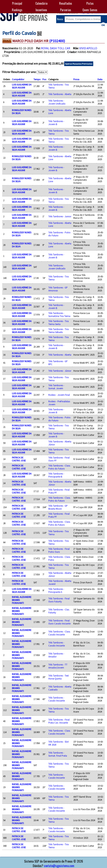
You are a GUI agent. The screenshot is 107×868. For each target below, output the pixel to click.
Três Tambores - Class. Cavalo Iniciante (59, 633)
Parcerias (66, 10)
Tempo (37, 79)
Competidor (18, 79)
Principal (17, 3)
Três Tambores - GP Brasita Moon (58, 507)
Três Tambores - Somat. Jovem (56, 387)
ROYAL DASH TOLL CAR (56, 48)
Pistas (90, 3)
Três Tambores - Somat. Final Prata (58, 754)
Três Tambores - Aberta (60, 94)
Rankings (17, 10)
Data (100, 79)
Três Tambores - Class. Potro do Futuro (59, 467)
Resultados (66, 3)
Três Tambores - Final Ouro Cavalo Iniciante (59, 622)
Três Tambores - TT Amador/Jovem (58, 666)
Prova (76, 79)
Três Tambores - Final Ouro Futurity (59, 600)
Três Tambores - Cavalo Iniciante (57, 644)
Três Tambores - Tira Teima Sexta (59, 323)
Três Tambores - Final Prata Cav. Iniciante (59, 721)
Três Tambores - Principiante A (56, 590)
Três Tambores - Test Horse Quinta (59, 677)
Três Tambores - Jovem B (56, 123)
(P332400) (57, 41)
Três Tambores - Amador (56, 655)
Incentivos (41, 10)
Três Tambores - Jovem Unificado (57, 102)
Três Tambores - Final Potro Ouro (59, 550)
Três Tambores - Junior (60, 216)
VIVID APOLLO (88, 48)
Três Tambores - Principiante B (56, 475)
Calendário (41, 3)
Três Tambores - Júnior (60, 371)
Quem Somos (90, 10)
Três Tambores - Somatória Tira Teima (59, 315)
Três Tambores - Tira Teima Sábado (59, 331)
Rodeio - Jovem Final (59, 395)
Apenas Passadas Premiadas (79, 64)
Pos (44, 79)
